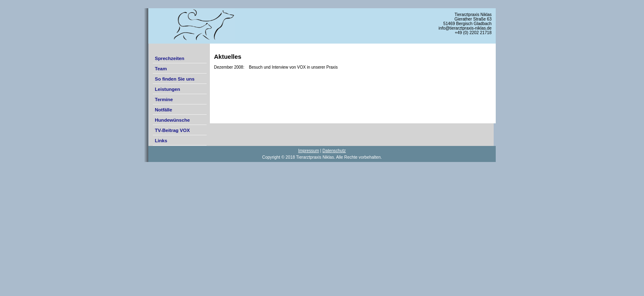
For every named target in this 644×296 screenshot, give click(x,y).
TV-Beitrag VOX (172, 130)
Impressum (309, 151)
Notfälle (163, 110)
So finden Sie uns (175, 79)
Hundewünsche (172, 120)
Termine (164, 99)
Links (161, 141)
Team (161, 69)
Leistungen (167, 89)
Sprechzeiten (170, 58)
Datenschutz (334, 151)
